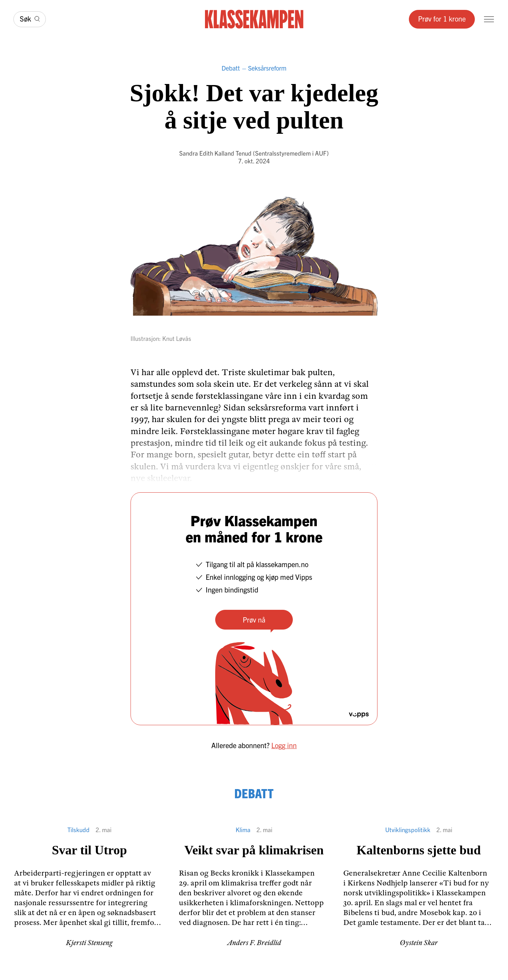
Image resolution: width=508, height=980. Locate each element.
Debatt (231, 68)
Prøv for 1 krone (442, 19)
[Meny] (489, 19)
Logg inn (284, 745)
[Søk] (30, 19)
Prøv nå (254, 620)
